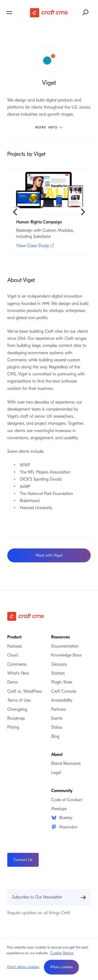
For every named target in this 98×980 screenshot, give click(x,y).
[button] (61, 967)
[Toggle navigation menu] (18, 13)
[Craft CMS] (49, 13)
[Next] (82, 212)
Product (14, 637)
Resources (60, 637)
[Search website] (86, 13)
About (57, 755)
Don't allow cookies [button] (23, 967)
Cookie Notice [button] (62, 953)
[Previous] (16, 212)
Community (62, 791)
